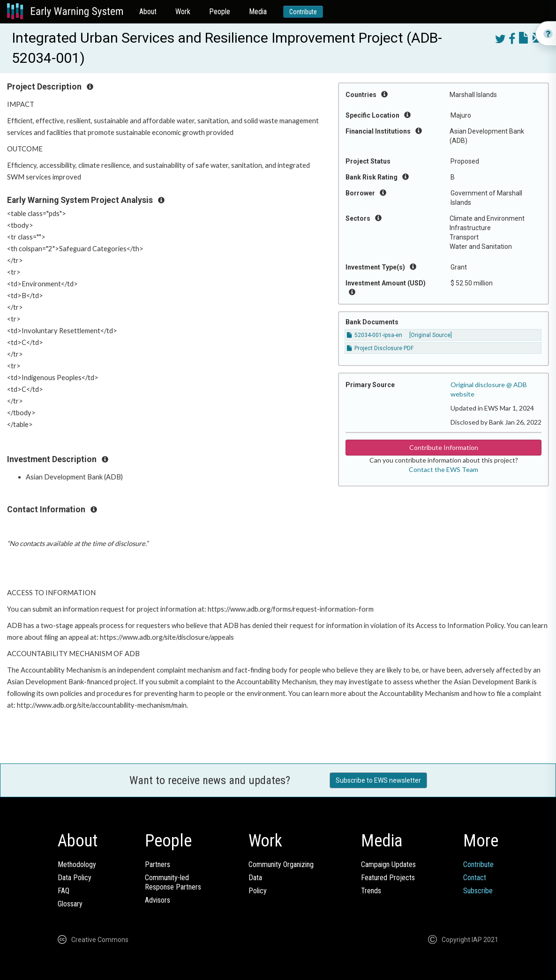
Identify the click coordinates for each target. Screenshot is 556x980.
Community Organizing (281, 864)
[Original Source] (431, 335)
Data (255, 878)
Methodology (77, 864)
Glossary (70, 904)
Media (258, 11)
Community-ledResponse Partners (173, 882)
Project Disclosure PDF (380, 348)
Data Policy (75, 878)
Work (183, 11)
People (220, 11)
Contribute (303, 12)
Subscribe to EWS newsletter (378, 780)
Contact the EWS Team (443, 469)
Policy (258, 891)
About (148, 11)
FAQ (64, 891)
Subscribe (478, 891)
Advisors (158, 900)
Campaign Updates (388, 864)
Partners (158, 864)
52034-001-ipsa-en (375, 335)
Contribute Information (444, 447)
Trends (371, 891)
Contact (475, 878)
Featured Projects (388, 878)
